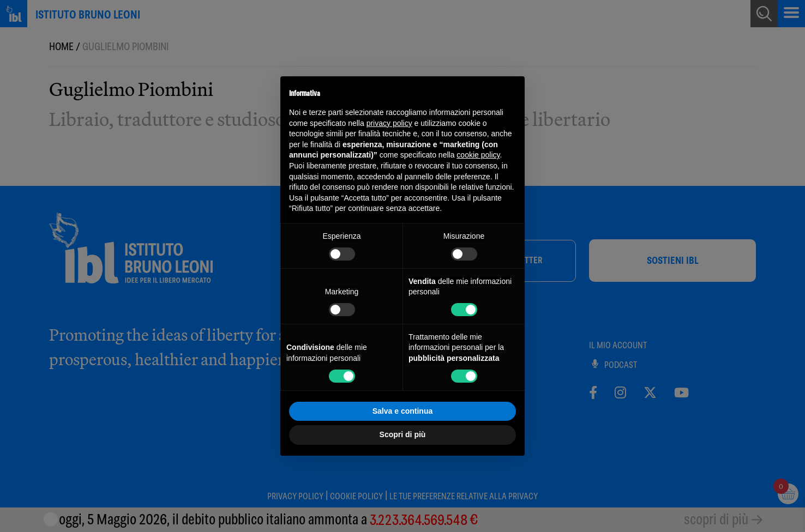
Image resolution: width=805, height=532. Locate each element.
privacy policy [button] (389, 123)
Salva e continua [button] (403, 411)
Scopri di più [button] (403, 434)
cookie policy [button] (478, 155)
